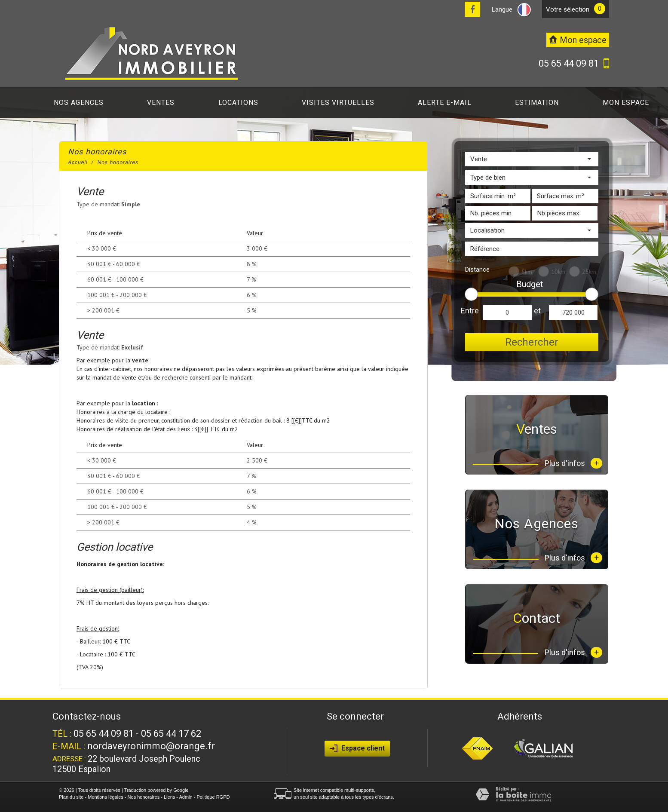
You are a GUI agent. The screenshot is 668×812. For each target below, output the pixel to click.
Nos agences (79, 103)
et (537, 311)
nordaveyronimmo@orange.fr (151, 746)
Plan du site (71, 797)
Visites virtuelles (338, 103)
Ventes (161, 103)
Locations (238, 103)
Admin (185, 797)
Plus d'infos (573, 463)
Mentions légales (106, 797)
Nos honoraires (144, 797)
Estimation (537, 103)
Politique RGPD (213, 797)
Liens (169, 797)
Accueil (78, 162)
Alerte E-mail (445, 103)
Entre (470, 311)
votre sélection (568, 9)
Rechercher (532, 342)
